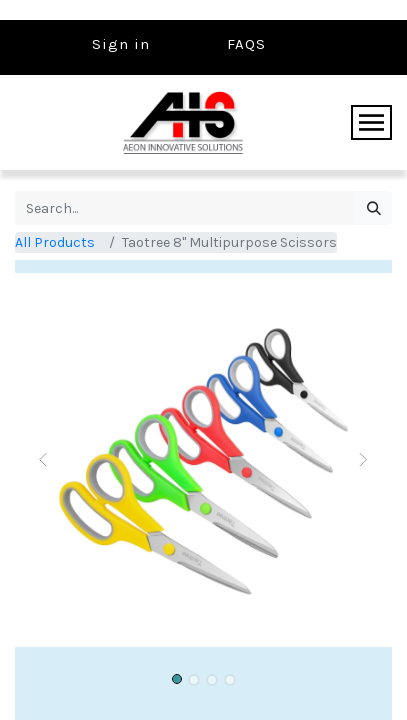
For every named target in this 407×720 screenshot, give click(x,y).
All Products (55, 242)
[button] (43, 460)
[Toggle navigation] (371, 122)
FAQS (246, 44)
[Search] (373, 208)
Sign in (121, 44)
